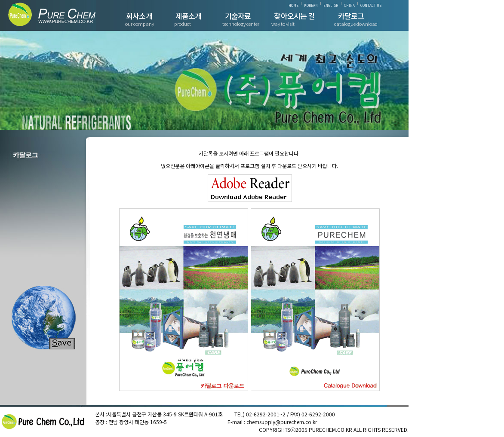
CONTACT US (371, 5)
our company (140, 24)
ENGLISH (331, 5)
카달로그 (351, 16)
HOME (293, 5)
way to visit (283, 24)
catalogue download (356, 24)
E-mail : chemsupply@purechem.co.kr (272, 422)
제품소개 (189, 16)
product (183, 24)
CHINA (349, 5)
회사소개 (139, 16)
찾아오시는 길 (294, 16)
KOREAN (311, 5)
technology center (241, 24)
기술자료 (238, 16)
